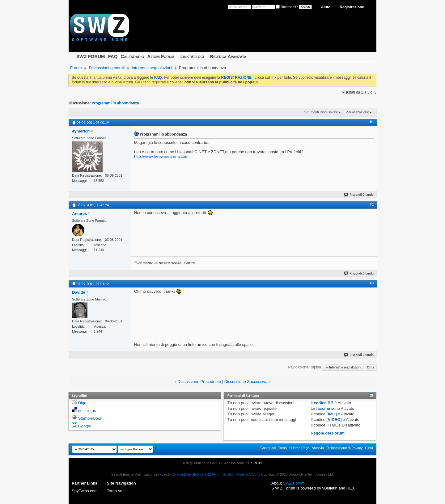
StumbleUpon (90, 418)
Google (85, 426)
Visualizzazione (357, 112)
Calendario (132, 56)
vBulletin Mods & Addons (241, 474)
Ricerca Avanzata (228, 56)
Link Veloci (192, 56)
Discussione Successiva (246, 382)
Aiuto (326, 7)
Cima (370, 367)
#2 (372, 204)
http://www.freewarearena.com (161, 156)
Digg (82, 403)
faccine (323, 408)
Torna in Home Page (294, 448)
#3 (372, 283)
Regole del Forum (328, 433)
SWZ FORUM (91, 56)
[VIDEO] (334, 420)
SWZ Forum (294, 483)
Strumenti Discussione (321, 112)
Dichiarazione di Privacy (344, 448)
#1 (372, 122)
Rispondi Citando (359, 195)
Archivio (318, 448)
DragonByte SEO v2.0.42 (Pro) (196, 474)
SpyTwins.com (85, 491)
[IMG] (332, 414)
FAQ (113, 56)
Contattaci (268, 448)
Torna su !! (116, 491)
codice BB (324, 403)
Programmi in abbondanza (115, 103)
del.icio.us (87, 411)
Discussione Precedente (199, 382)
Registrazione (352, 7)
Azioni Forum (161, 56)
